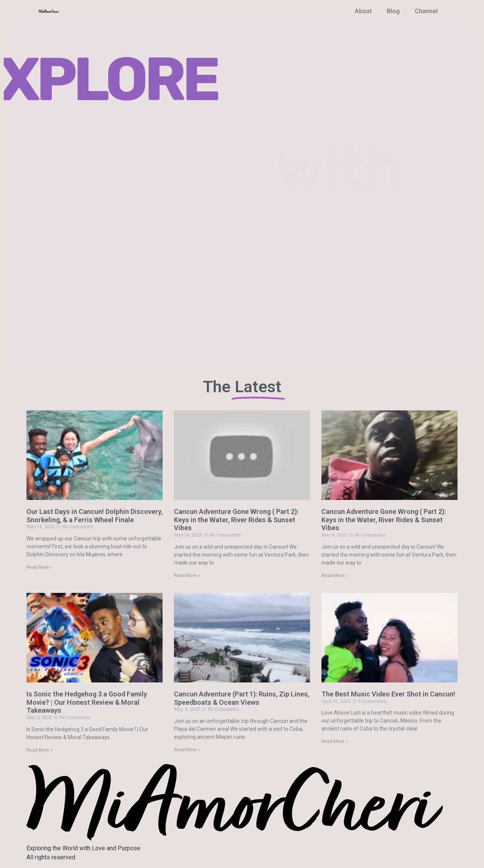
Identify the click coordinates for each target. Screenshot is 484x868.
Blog (393, 11)
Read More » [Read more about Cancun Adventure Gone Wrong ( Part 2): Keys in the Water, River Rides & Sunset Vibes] (187, 576)
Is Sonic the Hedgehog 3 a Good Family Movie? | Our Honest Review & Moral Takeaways (87, 702)
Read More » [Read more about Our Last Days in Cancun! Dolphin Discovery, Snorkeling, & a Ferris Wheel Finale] (40, 567)
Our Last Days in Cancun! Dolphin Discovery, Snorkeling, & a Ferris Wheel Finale (95, 516)
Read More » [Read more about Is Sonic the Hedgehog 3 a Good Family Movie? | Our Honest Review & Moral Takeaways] (40, 750)
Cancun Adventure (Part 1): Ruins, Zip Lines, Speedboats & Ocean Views (242, 698)
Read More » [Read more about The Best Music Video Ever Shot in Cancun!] (334, 741)
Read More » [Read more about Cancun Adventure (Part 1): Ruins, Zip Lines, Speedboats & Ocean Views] (187, 750)
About (363, 11)
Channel (426, 11)
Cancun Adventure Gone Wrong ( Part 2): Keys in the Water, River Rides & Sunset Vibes (236, 520)
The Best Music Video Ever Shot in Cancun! (388, 694)
